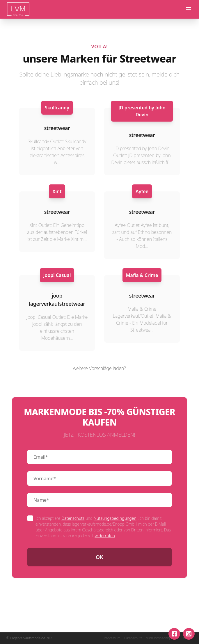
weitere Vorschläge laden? (99, 368)
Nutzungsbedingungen (115, 518)
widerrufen (105, 536)
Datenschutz (73, 518)
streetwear (57, 128)
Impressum (112, 638)
